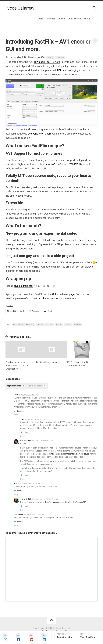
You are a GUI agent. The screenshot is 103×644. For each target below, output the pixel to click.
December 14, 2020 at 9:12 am (46, 498)
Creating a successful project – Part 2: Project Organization (18, 365)
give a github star (24, 285)
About (93, 19)
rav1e (60, 164)
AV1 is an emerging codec (72, 70)
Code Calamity (21, 8)
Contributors (81, 19)
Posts (46, 19)
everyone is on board (40, 133)
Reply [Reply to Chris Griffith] (23, 478)
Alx (66, 630)
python (68, 324)
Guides (68, 19)
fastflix (40, 324)
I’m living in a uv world (47, 362)
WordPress (50, 630)
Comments (16, 385)
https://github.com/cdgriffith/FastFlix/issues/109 (65, 501)
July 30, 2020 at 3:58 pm (30, 394)
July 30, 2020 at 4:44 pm (44, 440)
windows (77, 324)
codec (21, 324)
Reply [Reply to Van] (16, 494)
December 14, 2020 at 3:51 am (32, 483)
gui (52, 324)
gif (47, 324)
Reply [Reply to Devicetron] (16, 525)
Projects (57, 19)
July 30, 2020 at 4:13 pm (37, 419)
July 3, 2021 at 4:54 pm (35, 514)
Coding (50, 57)
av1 (14, 324)
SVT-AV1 (74, 164)
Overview (60, 57)
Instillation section (49, 298)
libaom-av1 (49, 164)
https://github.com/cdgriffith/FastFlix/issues (70, 453)
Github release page (64, 294)
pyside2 (59, 324)
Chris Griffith (39, 57)
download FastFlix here (47, 62)
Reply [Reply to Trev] (16, 414)
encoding (30, 324)
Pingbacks (38, 385)
